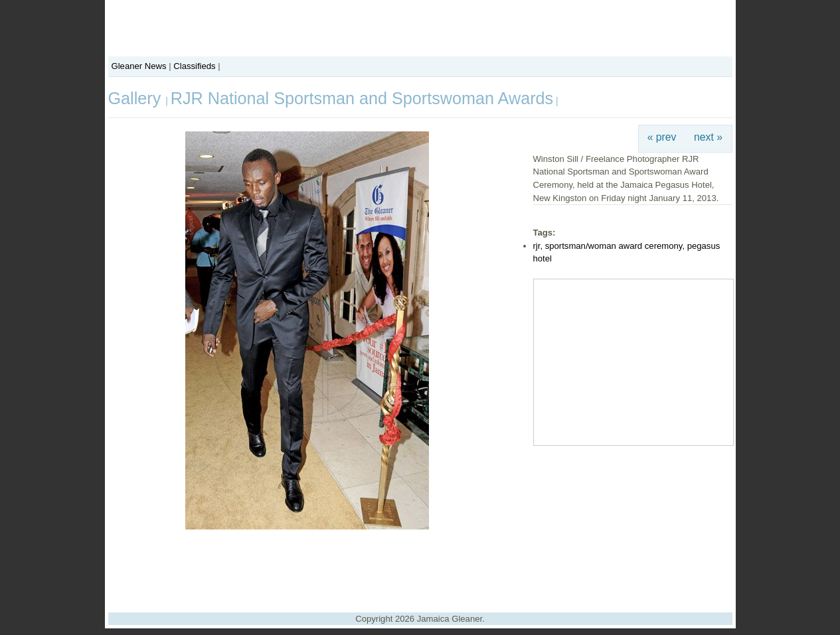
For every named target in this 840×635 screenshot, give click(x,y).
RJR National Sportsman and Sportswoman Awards (362, 98)
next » (708, 137)
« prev (662, 137)
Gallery (137, 98)
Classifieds (194, 66)
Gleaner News (139, 66)
